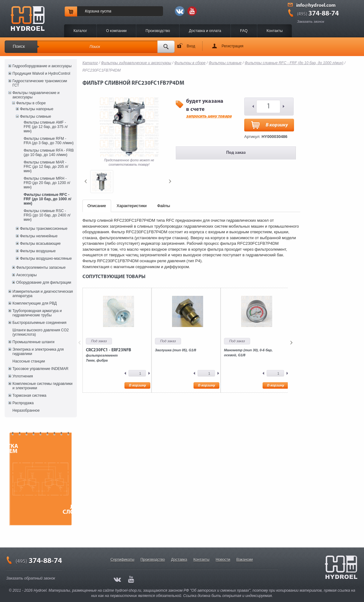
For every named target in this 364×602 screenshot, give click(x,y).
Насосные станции (29, 361)
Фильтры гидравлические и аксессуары (36, 95)
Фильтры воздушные (38, 251)
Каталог (80, 31)
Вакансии (245, 560)
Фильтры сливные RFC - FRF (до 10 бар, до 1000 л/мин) (47, 199)
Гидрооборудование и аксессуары (42, 66)
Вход (191, 46)
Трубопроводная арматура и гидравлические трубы (37, 313)
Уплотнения (23, 376)
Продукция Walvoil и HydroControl (41, 73)
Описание (97, 206)
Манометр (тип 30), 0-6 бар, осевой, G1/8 (248, 353)
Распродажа (23, 403)
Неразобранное (26, 410)
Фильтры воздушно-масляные (46, 258)
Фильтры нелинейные (39, 236)
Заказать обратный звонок (31, 578)
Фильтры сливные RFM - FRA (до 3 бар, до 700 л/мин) (49, 141)
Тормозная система (29, 396)
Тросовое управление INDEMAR (40, 369)
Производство (158, 31)
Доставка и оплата (205, 31)
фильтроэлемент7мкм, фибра (108, 355)
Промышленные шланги (33, 342)
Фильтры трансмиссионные (44, 229)
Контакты (275, 31)
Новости (223, 560)
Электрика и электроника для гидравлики (38, 352)
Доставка (179, 560)
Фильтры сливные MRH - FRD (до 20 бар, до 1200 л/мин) (47, 183)
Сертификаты (122, 560)
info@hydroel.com (316, 6)
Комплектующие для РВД (35, 303)
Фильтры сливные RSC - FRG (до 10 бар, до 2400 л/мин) (47, 215)
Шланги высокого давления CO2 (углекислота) (41, 332)
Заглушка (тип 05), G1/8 (175, 350)
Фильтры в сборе (31, 103)
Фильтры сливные (35, 116)
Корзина (92, 11)
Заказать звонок (311, 21)
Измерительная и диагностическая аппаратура (43, 294)
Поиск (19, 46)
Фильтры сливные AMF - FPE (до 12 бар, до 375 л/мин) (46, 127)
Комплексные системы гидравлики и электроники (42, 386)
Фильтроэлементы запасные (41, 268)
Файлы (163, 206)
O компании (116, 31)
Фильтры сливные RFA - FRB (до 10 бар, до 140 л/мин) (49, 153)
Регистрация (232, 46)
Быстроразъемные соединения (40, 323)
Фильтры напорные (37, 109)
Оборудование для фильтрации (44, 282)
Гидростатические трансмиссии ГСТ (40, 83)
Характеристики (132, 206)
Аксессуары (26, 275)
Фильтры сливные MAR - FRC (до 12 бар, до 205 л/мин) (46, 167)
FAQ (244, 31)
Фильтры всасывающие (40, 244)
